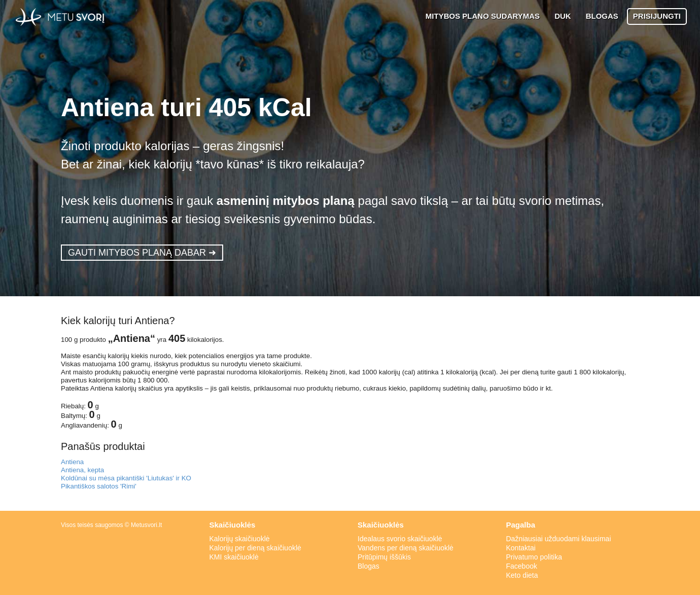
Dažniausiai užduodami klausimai (559, 539)
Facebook (522, 566)
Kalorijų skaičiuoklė (240, 539)
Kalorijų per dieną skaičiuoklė (255, 548)
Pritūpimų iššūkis (384, 557)
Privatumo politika (534, 557)
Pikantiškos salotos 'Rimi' (99, 486)
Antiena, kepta (82, 470)
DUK (563, 16)
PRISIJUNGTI (657, 16)
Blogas (369, 566)
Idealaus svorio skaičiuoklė (400, 539)
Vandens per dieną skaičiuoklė (406, 548)
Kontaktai (521, 548)
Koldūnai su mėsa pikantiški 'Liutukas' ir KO (126, 478)
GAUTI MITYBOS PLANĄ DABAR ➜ (142, 253)
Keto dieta (522, 575)
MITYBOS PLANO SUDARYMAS (483, 16)
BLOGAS (602, 16)
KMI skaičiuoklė (234, 557)
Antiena (72, 462)
